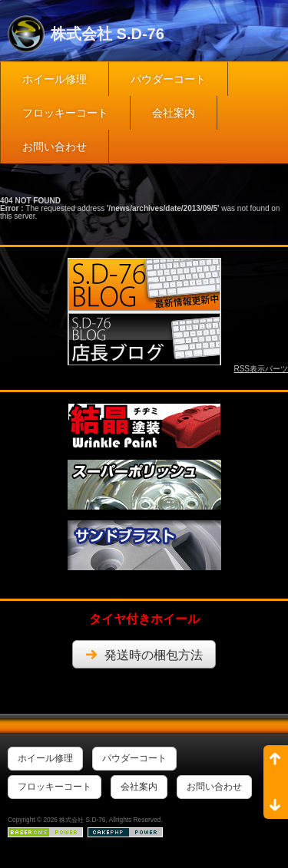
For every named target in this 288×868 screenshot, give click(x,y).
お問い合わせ (55, 147)
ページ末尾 (276, 800)
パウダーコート (168, 79)
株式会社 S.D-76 (108, 34)
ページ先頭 (276, 764)
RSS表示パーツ (261, 369)
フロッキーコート (65, 113)
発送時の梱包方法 (154, 655)
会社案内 (174, 113)
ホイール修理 (55, 79)
